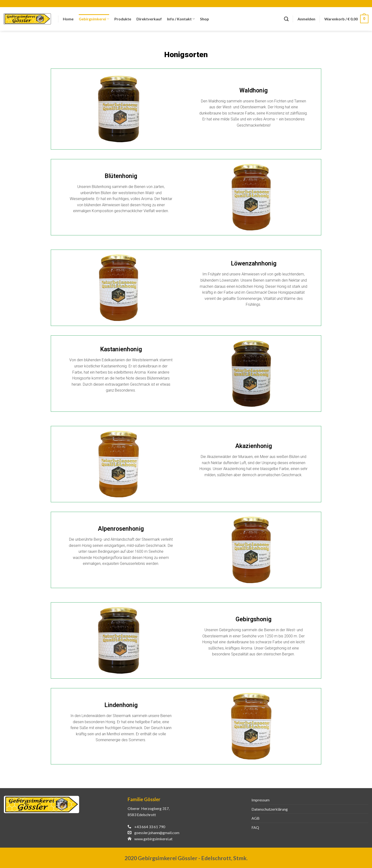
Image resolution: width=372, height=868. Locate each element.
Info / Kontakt (181, 19)
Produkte (123, 19)
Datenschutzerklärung (270, 809)
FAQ (255, 827)
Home (68, 19)
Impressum (260, 800)
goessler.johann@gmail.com (157, 833)
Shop (205, 19)
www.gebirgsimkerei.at (153, 839)
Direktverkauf (149, 19)
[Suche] (286, 19)
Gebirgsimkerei (94, 19)
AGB (256, 818)
